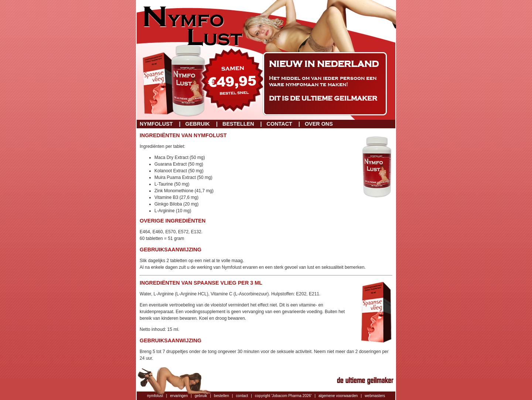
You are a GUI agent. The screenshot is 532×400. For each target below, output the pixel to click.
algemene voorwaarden (338, 396)
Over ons (319, 124)
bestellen (221, 396)
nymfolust (155, 396)
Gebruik (198, 124)
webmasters (375, 396)
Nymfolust (156, 124)
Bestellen (238, 124)
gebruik (201, 396)
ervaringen (179, 396)
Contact (279, 124)
